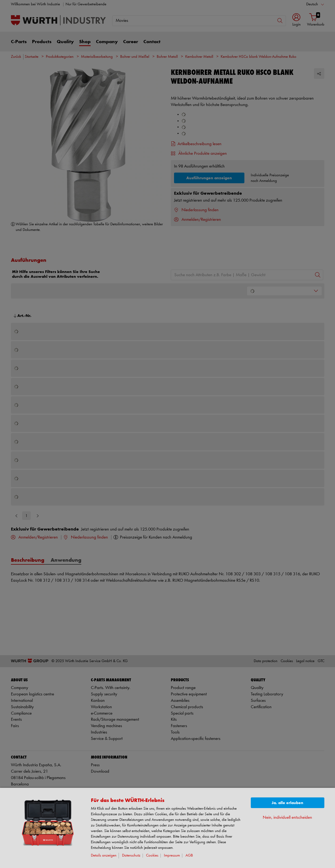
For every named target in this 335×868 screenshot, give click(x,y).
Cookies (152, 856)
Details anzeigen (104, 856)
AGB (189, 856)
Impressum (172, 856)
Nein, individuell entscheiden (287, 818)
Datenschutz (131, 856)
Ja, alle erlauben (287, 803)
